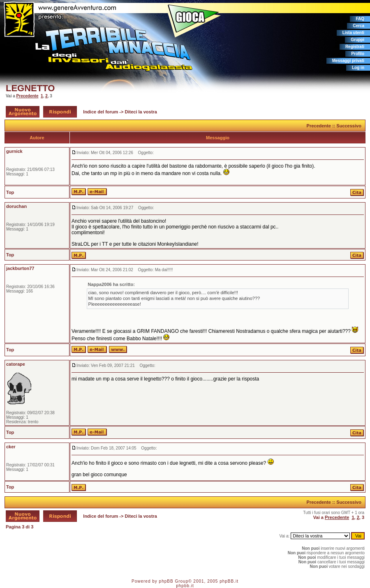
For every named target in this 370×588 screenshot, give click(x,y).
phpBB (166, 581)
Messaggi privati (348, 61)
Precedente (28, 96)
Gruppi (357, 40)
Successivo (349, 126)
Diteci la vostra (141, 112)
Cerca (358, 26)
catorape (16, 364)
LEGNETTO (30, 88)
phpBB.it (229, 581)
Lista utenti (353, 33)
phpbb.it (185, 586)
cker (11, 447)
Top (10, 192)
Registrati (355, 47)
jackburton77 (20, 268)
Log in (358, 68)
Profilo (358, 54)
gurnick (14, 151)
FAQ (360, 19)
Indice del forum (101, 112)
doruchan (16, 206)
